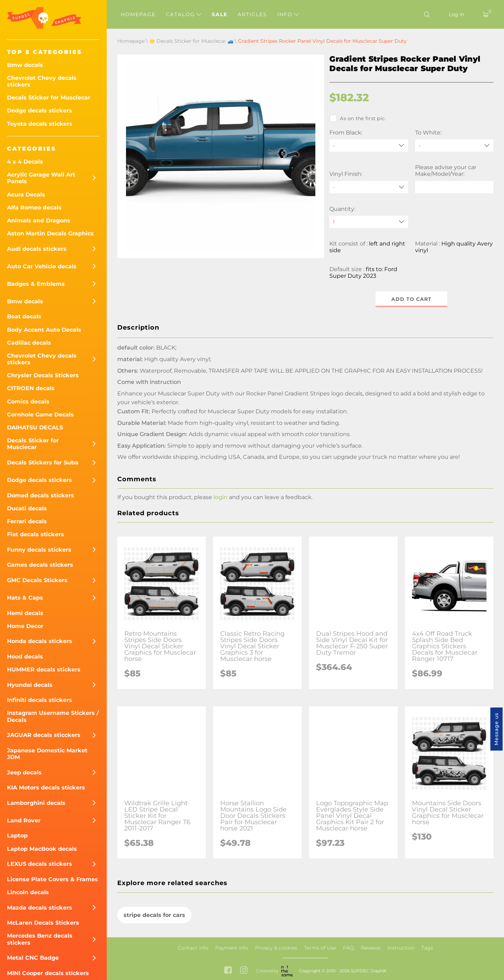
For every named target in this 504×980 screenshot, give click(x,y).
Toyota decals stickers (40, 124)
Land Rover (24, 820)
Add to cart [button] (411, 299)
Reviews (371, 948)
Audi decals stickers (37, 249)
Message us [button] (496, 729)
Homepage (138, 14)
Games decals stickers (40, 565)
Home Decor (25, 626)
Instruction (401, 948)
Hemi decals (25, 613)
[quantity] (369, 222)
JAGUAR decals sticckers (44, 735)
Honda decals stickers (40, 641)
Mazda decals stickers (40, 908)
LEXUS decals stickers (40, 864)
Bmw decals (25, 65)
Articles (252, 14)
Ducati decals (27, 508)
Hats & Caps (25, 598)
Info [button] (288, 14)
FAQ (348, 948)
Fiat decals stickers (36, 534)
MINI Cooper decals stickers (48, 973)
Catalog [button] (184, 14)
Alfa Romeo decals (34, 208)
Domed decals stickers (41, 495)
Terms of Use (320, 948)
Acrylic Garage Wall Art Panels (41, 178)
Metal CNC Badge (33, 958)
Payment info (232, 948)
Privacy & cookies (276, 948)
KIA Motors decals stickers (46, 788)
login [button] (220, 498)
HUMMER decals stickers (44, 670)
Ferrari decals (27, 521)
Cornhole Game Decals (40, 415)
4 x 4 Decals (25, 162)
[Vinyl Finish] (369, 187)
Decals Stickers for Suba (43, 463)
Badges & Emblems (36, 284)
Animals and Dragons (39, 220)
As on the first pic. (358, 118)
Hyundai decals (30, 685)
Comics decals (28, 402)
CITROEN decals (31, 388)
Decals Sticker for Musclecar (49, 98)
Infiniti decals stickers (40, 700)
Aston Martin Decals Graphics (50, 233)
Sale (220, 14)
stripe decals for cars (154, 915)
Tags (427, 948)
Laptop (17, 836)
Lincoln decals (28, 892)
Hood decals (25, 657)
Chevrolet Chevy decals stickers (42, 81)
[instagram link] (244, 971)
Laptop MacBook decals (42, 849)
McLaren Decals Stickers (43, 923)
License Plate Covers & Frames (52, 879)
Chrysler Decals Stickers (43, 375)
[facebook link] (228, 971)
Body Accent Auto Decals (44, 330)
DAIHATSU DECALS (35, 427)
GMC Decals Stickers (37, 580)
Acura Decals (26, 195)
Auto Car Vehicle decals (42, 266)
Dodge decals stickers (40, 111)
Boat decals (24, 316)
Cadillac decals (29, 343)
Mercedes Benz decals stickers (40, 939)
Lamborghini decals (36, 803)
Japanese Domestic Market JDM (47, 754)
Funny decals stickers (39, 550)
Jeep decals (24, 772)
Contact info (193, 948)
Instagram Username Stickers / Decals (53, 716)
